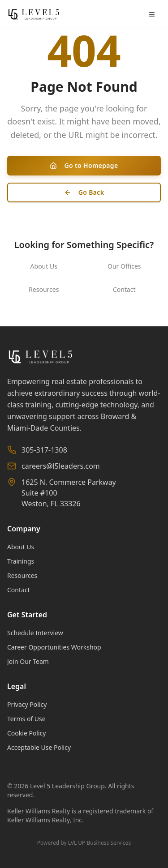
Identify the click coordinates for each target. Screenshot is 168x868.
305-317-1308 (44, 450)
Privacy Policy (27, 704)
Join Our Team (28, 661)
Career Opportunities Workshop (54, 647)
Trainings (21, 561)
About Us (44, 266)
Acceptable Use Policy (39, 747)
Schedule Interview (35, 633)
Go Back (84, 192)
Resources (44, 289)
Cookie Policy (26, 733)
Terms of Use (26, 719)
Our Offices (124, 266)
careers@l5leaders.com (61, 466)
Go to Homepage (84, 165)
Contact (124, 289)
